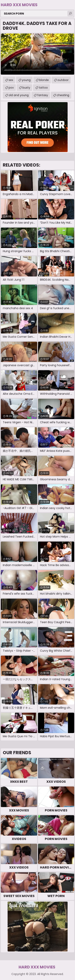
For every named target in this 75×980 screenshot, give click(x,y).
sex (11, 80)
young (26, 80)
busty (26, 88)
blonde (44, 80)
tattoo (43, 88)
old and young (19, 95)
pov (11, 88)
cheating (63, 95)
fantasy (43, 95)
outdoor (63, 80)
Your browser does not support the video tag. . (37, 54)
